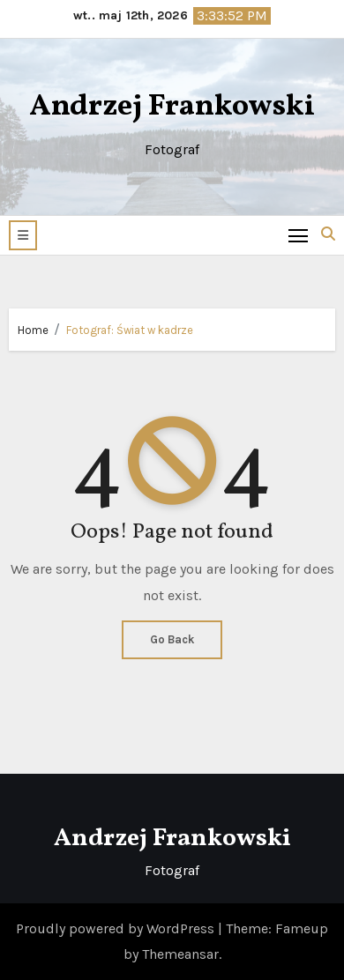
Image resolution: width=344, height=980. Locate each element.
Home (33, 330)
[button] (23, 235)
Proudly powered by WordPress (117, 928)
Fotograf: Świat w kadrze (130, 330)
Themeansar (180, 954)
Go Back (172, 639)
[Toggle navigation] (299, 235)
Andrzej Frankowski (172, 107)
